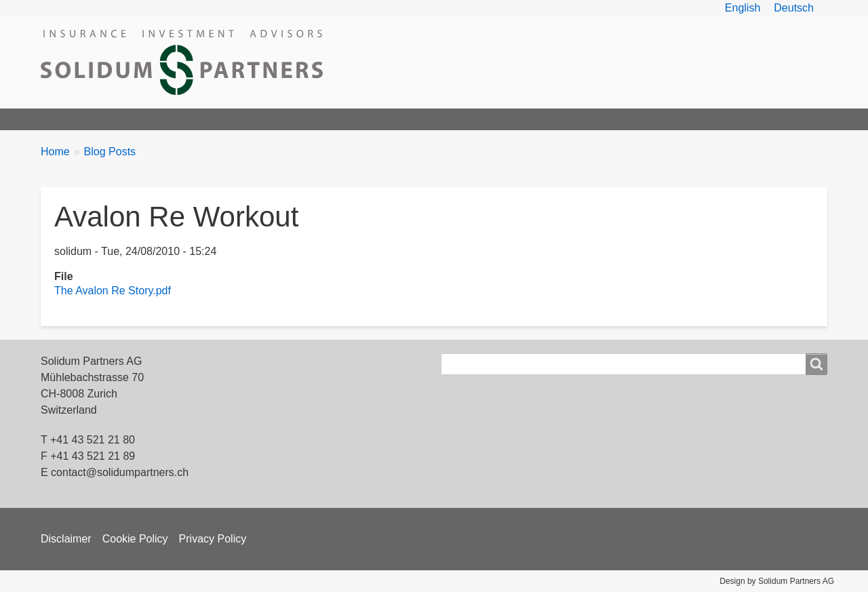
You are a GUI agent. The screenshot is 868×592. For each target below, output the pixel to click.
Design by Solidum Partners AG (777, 581)
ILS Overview (326, 119)
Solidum (123, 119)
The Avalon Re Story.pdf (113, 291)
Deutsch (794, 8)
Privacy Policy (213, 539)
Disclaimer (66, 539)
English (743, 8)
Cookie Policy (135, 539)
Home (62, 119)
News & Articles (423, 119)
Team (183, 119)
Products (245, 119)
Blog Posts (110, 152)
